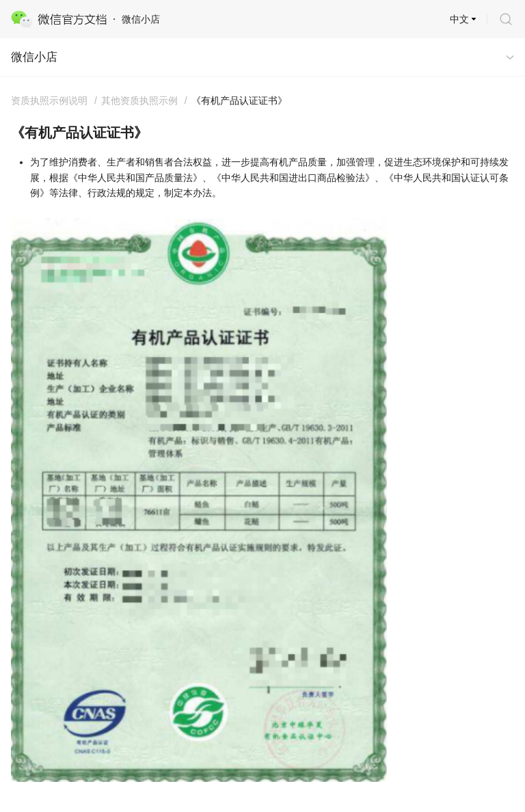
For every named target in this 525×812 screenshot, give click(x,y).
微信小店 (34, 57)
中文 (459, 19)
